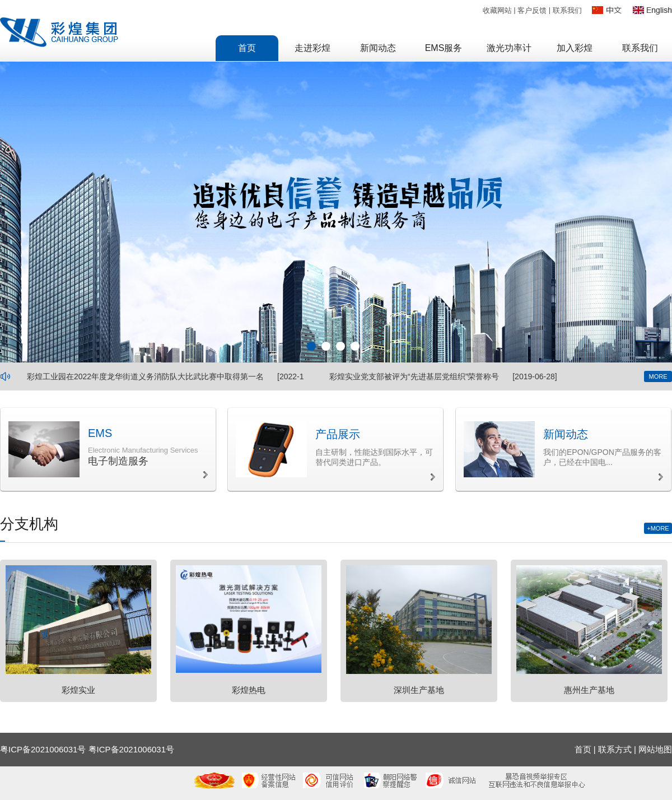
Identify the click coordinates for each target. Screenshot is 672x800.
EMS (100, 433)
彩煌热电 (249, 690)
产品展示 (338, 434)
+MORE (658, 528)
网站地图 (655, 749)
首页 (583, 749)
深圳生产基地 (419, 690)
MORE (658, 376)
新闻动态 (566, 434)
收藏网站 (497, 10)
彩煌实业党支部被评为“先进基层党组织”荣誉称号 (414, 376)
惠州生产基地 (589, 690)
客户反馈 (532, 10)
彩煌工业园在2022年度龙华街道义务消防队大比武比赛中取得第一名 (145, 376)
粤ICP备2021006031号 (131, 749)
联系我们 (567, 10)
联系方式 (615, 749)
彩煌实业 (78, 690)
